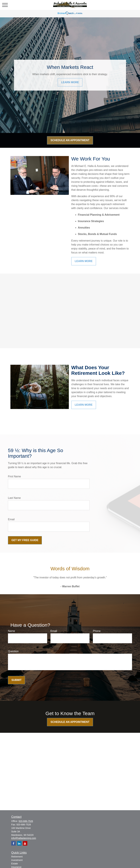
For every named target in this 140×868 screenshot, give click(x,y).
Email (11, 519)
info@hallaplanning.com (24, 838)
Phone (97, 631)
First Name (14, 476)
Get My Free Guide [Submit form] (25, 540)
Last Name (14, 498)
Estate (15, 864)
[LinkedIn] (19, 843)
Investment (17, 860)
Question (13, 651)
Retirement (17, 857)
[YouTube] (25, 843)
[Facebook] (13, 843)
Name (12, 631)
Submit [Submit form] (16, 680)
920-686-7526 (26, 821)
